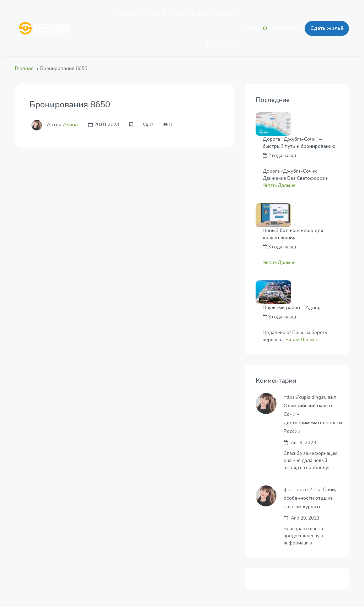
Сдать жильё (327, 28)
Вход (252, 28)
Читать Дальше (279, 186)
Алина (70, 125)
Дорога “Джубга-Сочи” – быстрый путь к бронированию (299, 143)
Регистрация (286, 28)
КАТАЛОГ (156, 14)
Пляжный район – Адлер (292, 308)
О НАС (199, 14)
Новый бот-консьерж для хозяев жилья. (293, 234)
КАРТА (179, 14)
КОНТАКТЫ (225, 14)
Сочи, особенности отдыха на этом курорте (310, 498)
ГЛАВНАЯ (128, 14)
